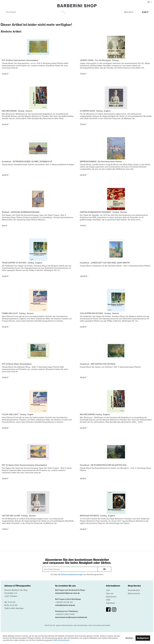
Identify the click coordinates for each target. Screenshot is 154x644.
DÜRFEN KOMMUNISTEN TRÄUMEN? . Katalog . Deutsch (103, 212)
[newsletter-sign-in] (104, 569)
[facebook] (108, 610)
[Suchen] (63, 12)
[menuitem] (35, 12)
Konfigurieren (143, 638)
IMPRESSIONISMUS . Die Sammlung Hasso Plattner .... (102, 161)
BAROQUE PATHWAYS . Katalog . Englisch (97, 516)
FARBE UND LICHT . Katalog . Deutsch (18, 313)
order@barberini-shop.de (65, 605)
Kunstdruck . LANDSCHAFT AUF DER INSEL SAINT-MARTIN (105, 263)
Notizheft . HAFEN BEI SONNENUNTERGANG (21, 212)
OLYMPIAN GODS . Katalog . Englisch (95, 111)
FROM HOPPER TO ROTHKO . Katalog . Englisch (22, 263)
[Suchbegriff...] (35, 12)
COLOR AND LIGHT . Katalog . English (18, 414)
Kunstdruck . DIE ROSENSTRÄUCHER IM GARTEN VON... (104, 465)
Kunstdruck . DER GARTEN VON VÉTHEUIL (98, 364)
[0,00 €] (143, 12)
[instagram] (114, 610)
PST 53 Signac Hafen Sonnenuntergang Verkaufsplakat (24, 465)
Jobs (108, 590)
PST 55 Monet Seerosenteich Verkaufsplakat (20, 60)
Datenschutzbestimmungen (72, 574)
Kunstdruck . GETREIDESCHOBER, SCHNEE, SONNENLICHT (27, 161)
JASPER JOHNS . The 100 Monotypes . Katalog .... (100, 60)
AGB (108, 600)
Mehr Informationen (62, 640)
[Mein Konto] (127, 12)
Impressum (111, 603)
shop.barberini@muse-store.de (67, 593)
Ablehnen (129, 638)
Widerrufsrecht (134, 593)
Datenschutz (111, 597)
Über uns (110, 593)
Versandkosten (134, 590)
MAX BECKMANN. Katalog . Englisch (95, 414)
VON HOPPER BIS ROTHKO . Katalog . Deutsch (99, 313)
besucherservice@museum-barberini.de (71, 617)
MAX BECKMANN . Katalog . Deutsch (17, 111)
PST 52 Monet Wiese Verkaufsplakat (17, 364)
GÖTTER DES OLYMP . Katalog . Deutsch (19, 516)
